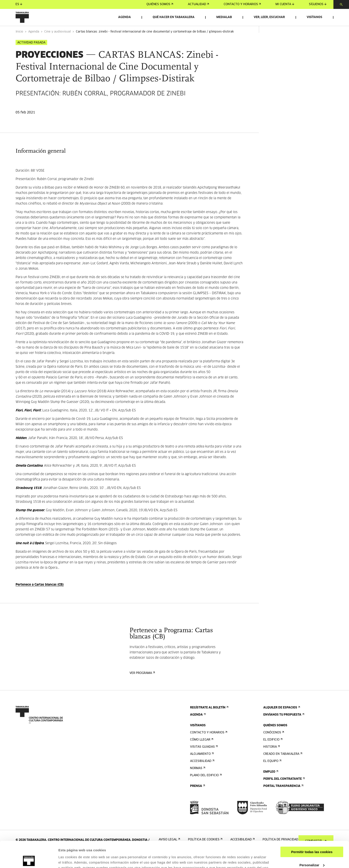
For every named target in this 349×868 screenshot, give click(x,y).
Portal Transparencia (283, 799)
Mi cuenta (285, 4)
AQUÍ (168, 847)
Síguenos (318, 4)
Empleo (270, 784)
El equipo (272, 774)
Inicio (19, 44)
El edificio (272, 752)
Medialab (224, 17)
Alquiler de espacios (281, 720)
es (19, 4)
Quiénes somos (160, 4)
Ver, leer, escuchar (269, 17)
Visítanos (315, 17)
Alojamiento (201, 766)
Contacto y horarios (242, 4)
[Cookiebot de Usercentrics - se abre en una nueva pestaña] (29, 859)
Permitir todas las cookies (312, 826)
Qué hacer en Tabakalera (174, 17)
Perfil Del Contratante (284, 791)
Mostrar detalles (71, 859)
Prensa (197, 799)
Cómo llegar (201, 752)
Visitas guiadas (203, 759)
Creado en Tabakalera (282, 766)
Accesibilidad (202, 774)
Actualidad (198, 4)
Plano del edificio (205, 788)
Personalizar (312, 839)
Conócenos (273, 745)
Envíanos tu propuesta (283, 727)
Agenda (125, 17)
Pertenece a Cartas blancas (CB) (40, 597)
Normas (197, 781)
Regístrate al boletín (209, 720)
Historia (271, 759)
